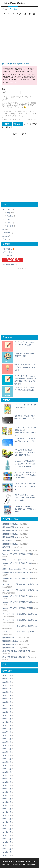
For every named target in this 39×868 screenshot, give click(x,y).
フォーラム (13, 9)
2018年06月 (7, 755)
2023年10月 (7, 689)
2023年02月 (7, 695)
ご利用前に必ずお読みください (15, 64)
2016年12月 (7, 786)
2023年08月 (7, 692)
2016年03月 (7, 802)
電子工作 (10, 226)
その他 (5, 239)
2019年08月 (7, 722)
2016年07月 (7, 796)
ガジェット (6, 233)
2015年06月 (7, 822)
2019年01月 (7, 739)
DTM (4, 229)
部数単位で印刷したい (10, 524)
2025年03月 (7, 682)
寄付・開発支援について (11, 265)
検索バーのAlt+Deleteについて (14, 551)
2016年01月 (7, 809)
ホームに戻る (8, 862)
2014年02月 (7, 852)
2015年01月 (7, 835)
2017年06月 (7, 779)
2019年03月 (7, 735)
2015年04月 (7, 825)
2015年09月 (7, 819)
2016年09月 (7, 792)
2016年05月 (7, 799)
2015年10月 (7, 815)
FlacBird (10, 216)
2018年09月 (7, 749)
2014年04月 (7, 845)
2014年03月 (7, 849)
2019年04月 (7, 732)
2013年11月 (7, 856)
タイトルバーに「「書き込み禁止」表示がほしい (20, 584)
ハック (9, 223)
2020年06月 (7, 709)
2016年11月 (7, 789)
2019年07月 (7, 725)
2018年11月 (7, 742)
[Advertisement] (19, 36)
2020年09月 (7, 705)
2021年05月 (7, 702)
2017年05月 (7, 782)
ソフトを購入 (7, 252)
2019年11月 (7, 719)
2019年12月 (7, 715)
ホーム (5, 9)
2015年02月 (7, 832)
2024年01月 (7, 685)
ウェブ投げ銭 (7, 256)
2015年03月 (7, 829)
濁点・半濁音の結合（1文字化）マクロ (16, 651)
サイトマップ (31, 862)
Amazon (6, 236)
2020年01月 (7, 712)
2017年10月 (7, 772)
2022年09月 (7, 699)
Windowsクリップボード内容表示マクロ (17, 554)
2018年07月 (7, 752)
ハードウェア (7, 219)
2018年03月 (7, 765)
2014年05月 (7, 842)
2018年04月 (7, 762)
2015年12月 (7, 812)
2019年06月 (7, 729)
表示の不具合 (7, 541)
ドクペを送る (7, 249)
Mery (8, 213)
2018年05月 (7, 759)
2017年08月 (7, 776)
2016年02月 (7, 806)
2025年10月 (7, 679)
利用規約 (20, 862)
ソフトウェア (7, 209)
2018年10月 (7, 745)
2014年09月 (7, 839)
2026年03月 (7, 675)
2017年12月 (7, 769)
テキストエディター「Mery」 (12, 14)
